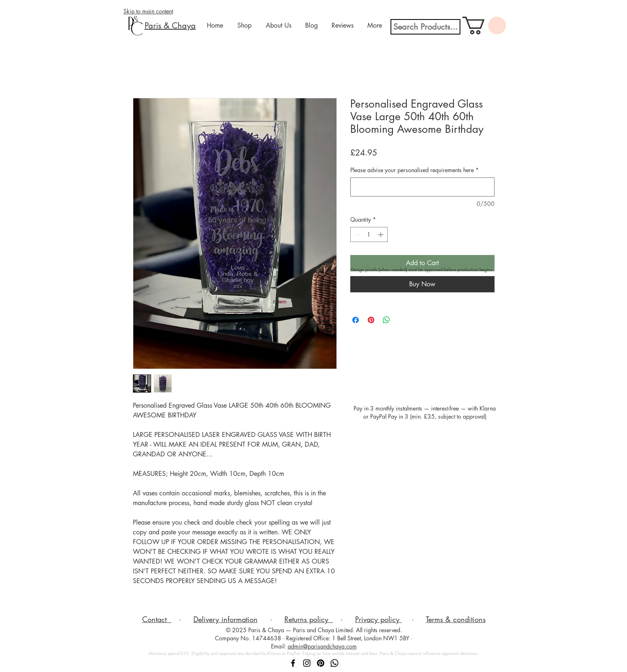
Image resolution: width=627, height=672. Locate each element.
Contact (157, 619)
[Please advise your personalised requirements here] (422, 187)
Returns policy (309, 619)
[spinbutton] (369, 234)
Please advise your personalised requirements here (414, 170)
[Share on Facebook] (356, 320)
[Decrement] (357, 234)
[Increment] (381, 234)
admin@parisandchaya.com (322, 646)
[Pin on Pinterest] (371, 320)
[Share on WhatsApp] (386, 320)
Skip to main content (148, 11)
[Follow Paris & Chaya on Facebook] (293, 663)
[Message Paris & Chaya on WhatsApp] (334, 663)
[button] (484, 26)
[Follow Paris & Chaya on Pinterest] (321, 663)
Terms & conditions (456, 619)
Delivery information (226, 619)
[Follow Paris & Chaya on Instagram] (307, 663)
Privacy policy (379, 619)
